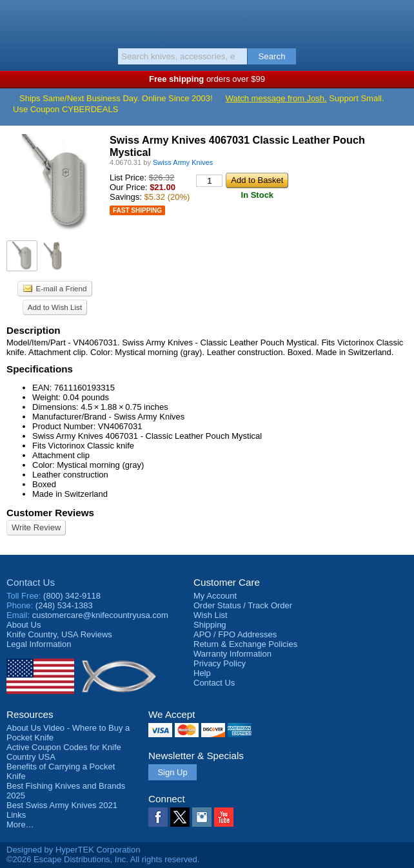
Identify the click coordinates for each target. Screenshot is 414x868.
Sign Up (172, 772)
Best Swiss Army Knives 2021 (62, 805)
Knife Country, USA (207, 22)
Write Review (36, 527)
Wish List (211, 615)
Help (202, 673)
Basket (398, 21)
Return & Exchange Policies (245, 644)
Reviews (59, 634)
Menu (16, 21)
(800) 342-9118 (72, 596)
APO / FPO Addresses (235, 634)
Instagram (202, 817)
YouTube (224, 817)
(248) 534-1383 (64, 605)
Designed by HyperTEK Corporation (73, 850)
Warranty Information (232, 654)
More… (20, 825)
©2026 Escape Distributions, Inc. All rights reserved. (103, 859)
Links (16, 815)
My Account (215, 596)
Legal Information (39, 644)
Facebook (158, 817)
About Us (24, 625)
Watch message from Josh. (276, 98)
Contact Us (31, 582)
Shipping (210, 625)
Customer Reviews (50, 513)
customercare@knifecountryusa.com (100, 615)
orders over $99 (207, 79)
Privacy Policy (220, 663)
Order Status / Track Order (243, 605)
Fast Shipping (137, 210)
